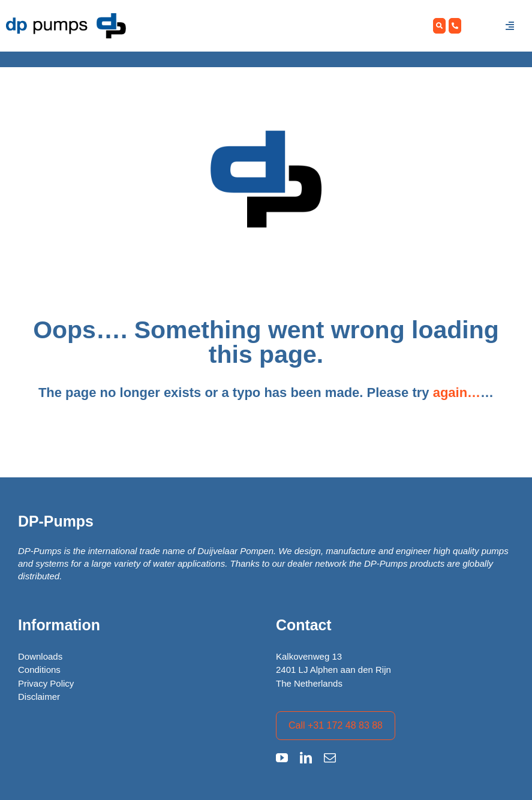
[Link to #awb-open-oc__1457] (510, 26)
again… (457, 393)
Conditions (39, 670)
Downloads (40, 656)
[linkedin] (306, 758)
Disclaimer (39, 697)
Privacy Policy (46, 683)
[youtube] (282, 758)
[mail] (330, 758)
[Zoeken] (439, 26)
